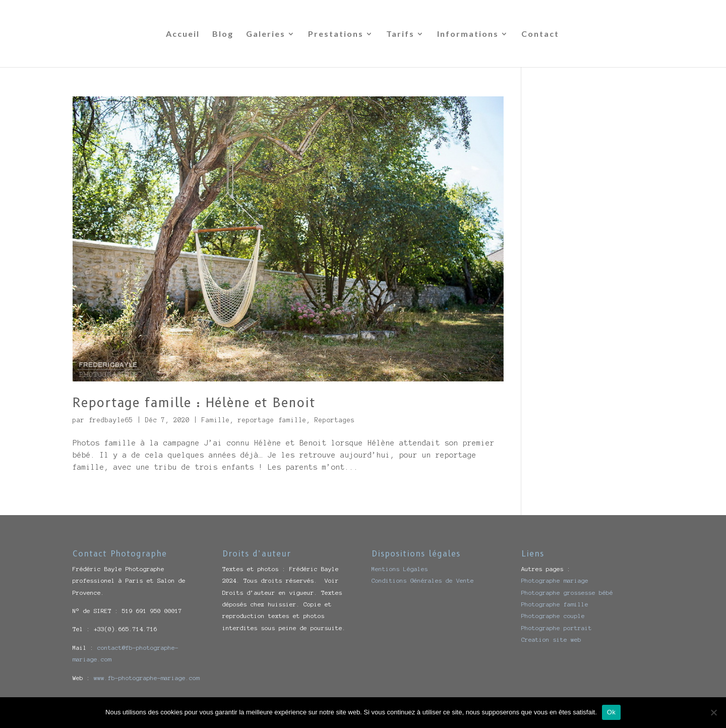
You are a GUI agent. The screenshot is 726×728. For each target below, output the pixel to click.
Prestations (336, 34)
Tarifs (400, 34)
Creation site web (551, 639)
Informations (468, 34)
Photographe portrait (557, 628)
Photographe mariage (555, 580)
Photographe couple (553, 616)
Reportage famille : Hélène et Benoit (194, 403)
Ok (611, 712)
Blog (223, 34)
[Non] (713, 712)
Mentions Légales (400, 569)
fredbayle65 (111, 420)
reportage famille (272, 420)
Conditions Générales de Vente (423, 580)
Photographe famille (555, 604)
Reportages (335, 420)
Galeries (266, 34)
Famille (216, 420)
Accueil (183, 34)
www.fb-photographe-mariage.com (147, 678)
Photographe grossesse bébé (567, 593)
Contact (540, 34)
